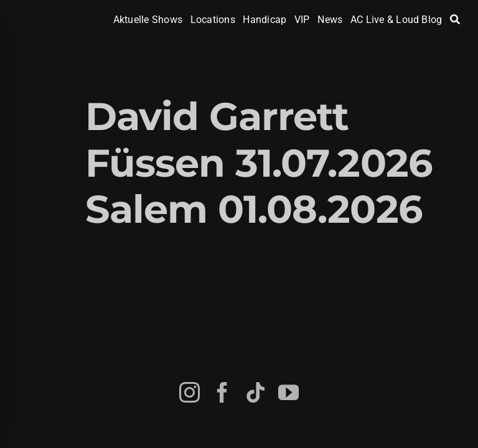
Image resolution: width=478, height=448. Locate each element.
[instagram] (190, 392)
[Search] (455, 20)
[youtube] (288, 392)
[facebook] (223, 392)
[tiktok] (255, 392)
